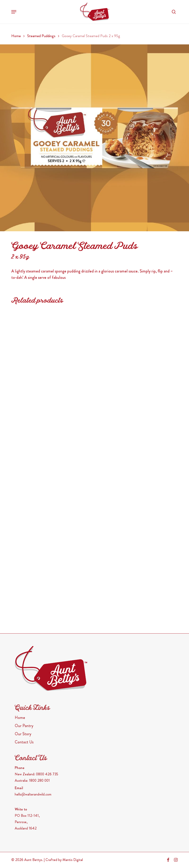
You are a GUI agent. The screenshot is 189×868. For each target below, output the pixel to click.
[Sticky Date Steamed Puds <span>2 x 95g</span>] (135, 422)
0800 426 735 (47, 774)
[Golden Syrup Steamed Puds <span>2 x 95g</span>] (51, 498)
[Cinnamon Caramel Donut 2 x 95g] (51, 347)
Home (16, 36)
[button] (14, 12)
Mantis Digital (73, 860)
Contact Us (24, 742)
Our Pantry (24, 726)
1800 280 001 (39, 780)
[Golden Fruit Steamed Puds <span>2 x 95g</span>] (135, 347)
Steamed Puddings (41, 36)
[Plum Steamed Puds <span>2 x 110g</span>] (135, 498)
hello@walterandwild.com (33, 794)
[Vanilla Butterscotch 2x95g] (135, 573)
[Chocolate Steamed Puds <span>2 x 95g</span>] (51, 573)
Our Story (23, 734)
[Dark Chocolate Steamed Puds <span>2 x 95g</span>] (51, 422)
